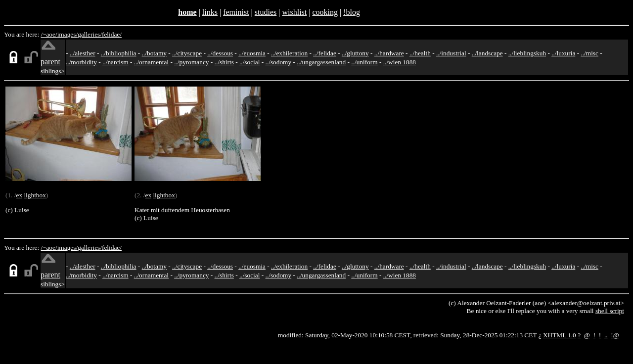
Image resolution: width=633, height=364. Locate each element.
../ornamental (151, 62)
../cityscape (187, 53)
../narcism (115, 62)
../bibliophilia (119, 53)
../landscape (487, 53)
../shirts (224, 62)
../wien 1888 (400, 62)
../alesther (83, 53)
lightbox (35, 195)
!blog (352, 12)
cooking (325, 12)
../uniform (364, 62)
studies (266, 12)
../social (249, 62)
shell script (610, 311)
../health (420, 53)
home (187, 12)
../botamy (154, 53)
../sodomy (279, 62)
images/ (68, 34)
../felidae (325, 53)
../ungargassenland (321, 62)
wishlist (294, 12)
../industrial (451, 53)
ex (19, 195)
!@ (615, 335)
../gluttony (355, 53)
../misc (589, 53)
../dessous (220, 53)
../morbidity (81, 62)
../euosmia (252, 53)
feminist (236, 12)
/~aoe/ (49, 34)
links (210, 12)
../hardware (389, 53)
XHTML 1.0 (560, 335)
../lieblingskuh (527, 53)
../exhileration (289, 53)
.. (606, 335)
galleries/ (90, 34)
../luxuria (563, 53)
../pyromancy (191, 62)
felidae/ (112, 34)
